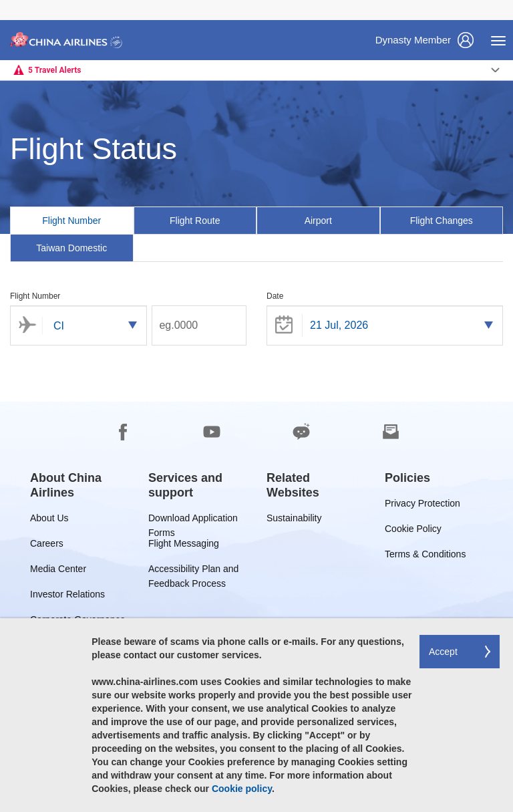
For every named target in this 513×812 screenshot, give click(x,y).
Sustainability (294, 520)
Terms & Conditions (425, 556)
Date (275, 296)
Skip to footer (10, 0)
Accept (443, 652)
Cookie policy (242, 789)
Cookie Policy (413, 531)
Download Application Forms (193, 520)
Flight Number (35, 296)
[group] (79, 485)
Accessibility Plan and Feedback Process (193, 571)
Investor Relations (67, 596)
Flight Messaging (184, 546)
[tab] (72, 221)
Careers (47, 546)
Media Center (58, 571)
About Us (49, 520)
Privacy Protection (422, 506)
